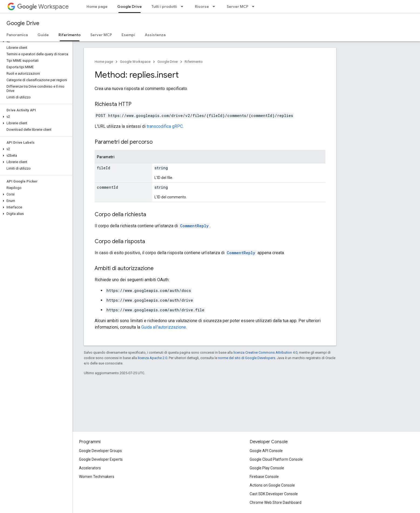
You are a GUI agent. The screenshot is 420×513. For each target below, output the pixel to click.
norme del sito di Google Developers (247, 358)
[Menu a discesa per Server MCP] (255, 6)
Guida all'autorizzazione (164, 327)
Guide (43, 35)
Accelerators (90, 468)
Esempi (128, 35)
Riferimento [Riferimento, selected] (70, 35)
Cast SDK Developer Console (274, 494)
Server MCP (237, 6)
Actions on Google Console (272, 485)
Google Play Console (267, 468)
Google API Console (266, 451)
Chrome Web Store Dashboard (276, 502)
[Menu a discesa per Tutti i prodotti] (184, 6)
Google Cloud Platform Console (276, 459)
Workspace (43, 7)
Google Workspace (135, 62)
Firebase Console (264, 477)
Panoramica (17, 35)
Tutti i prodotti (164, 6)
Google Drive (23, 23)
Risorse (202, 6)
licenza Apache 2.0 (152, 358)
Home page (97, 6)
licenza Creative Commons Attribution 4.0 (265, 352)
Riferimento (194, 62)
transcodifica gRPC (165, 126)
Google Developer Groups (100, 451)
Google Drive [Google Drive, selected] (130, 6)
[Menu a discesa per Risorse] (215, 6)
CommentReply (194, 226)
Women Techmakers (97, 477)
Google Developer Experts (101, 459)
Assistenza (155, 35)
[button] (35, 41)
